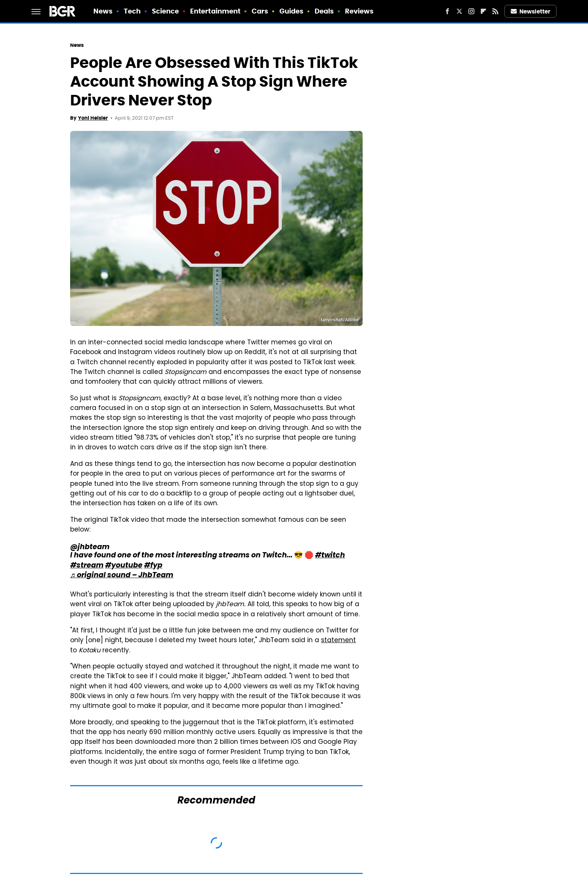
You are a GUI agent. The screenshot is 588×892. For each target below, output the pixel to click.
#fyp (153, 566)
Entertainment (215, 11)
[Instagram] (471, 11)
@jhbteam (90, 547)
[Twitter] (459, 11)
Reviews (359, 11)
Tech (132, 11)
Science (166, 11)
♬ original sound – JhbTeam (122, 576)
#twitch (330, 556)
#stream (87, 566)
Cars (260, 11)
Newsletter (531, 11)
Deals (324, 11)
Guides (292, 11)
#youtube (124, 566)
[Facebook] (447, 11)
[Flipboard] (483, 11)
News (103, 11)
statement (338, 641)
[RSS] (495, 11)
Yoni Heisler (93, 118)
